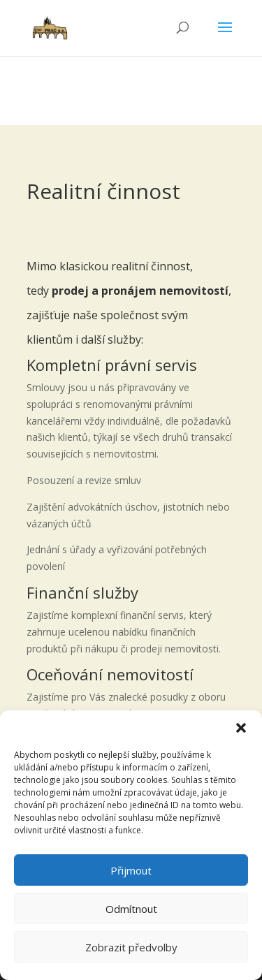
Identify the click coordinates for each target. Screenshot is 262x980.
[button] (241, 728)
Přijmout (131, 870)
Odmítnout (131, 909)
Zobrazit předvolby (131, 947)
